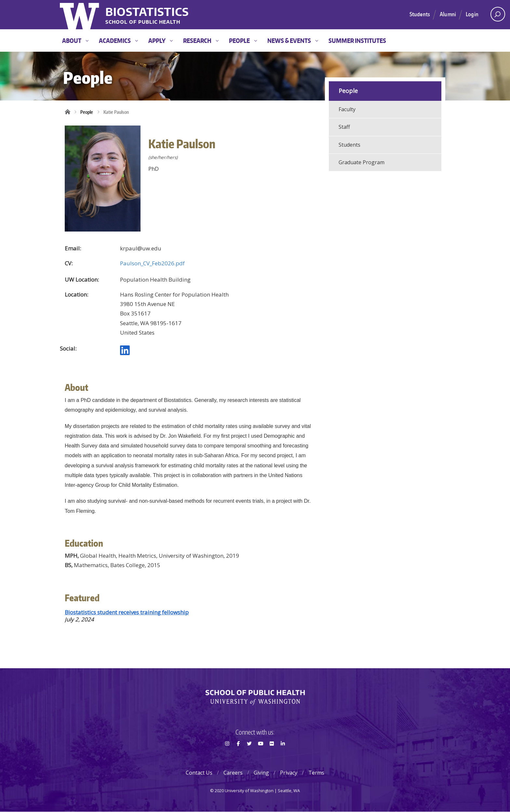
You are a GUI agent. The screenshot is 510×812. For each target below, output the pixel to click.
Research (201, 40)
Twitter (249, 755)
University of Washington (80, 15)
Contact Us (199, 773)
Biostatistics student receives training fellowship (127, 612)
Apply (161, 40)
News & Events (293, 40)
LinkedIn (283, 755)
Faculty (347, 109)
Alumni (448, 14)
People (243, 40)
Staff (344, 127)
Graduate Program (362, 162)
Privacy (289, 773)
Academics (118, 40)
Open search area (496, 16)
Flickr (272, 755)
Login (472, 14)
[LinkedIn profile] (125, 352)
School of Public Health (143, 22)
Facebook (238, 755)
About (75, 40)
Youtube (261, 755)
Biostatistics (147, 12)
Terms (316, 773)
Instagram (227, 755)
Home (70, 112)
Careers (233, 773)
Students (420, 14)
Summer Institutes (357, 40)
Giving (261, 773)
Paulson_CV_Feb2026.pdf (152, 263)
